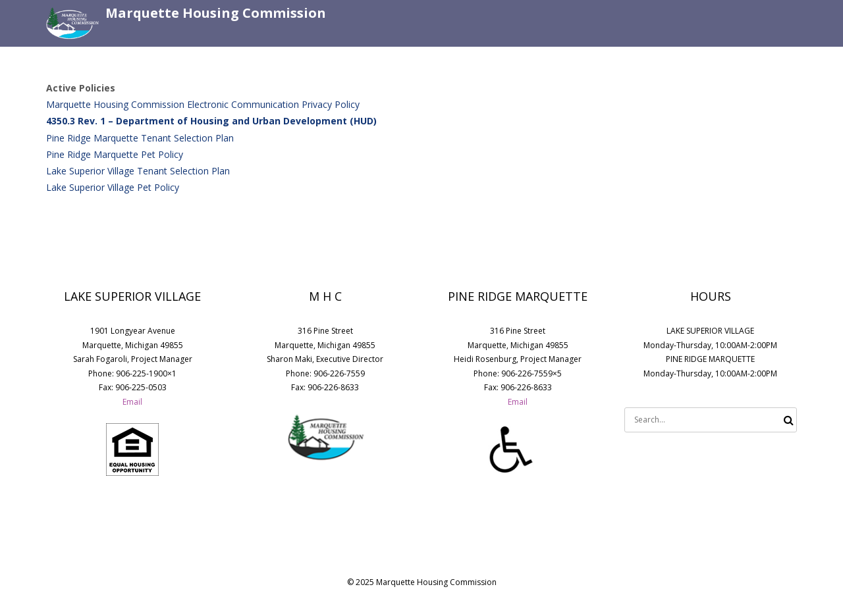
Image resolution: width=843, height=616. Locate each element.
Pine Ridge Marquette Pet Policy (115, 154)
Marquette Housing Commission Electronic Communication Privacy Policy (203, 104)
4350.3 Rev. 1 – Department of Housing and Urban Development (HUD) (211, 121)
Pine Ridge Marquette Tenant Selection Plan (140, 138)
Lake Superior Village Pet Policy (113, 187)
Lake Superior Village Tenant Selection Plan (138, 171)
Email (132, 402)
